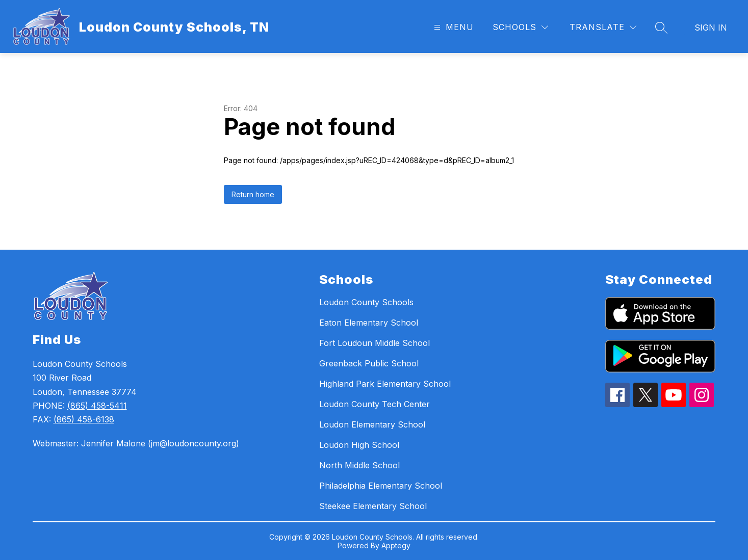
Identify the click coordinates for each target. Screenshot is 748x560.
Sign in (711, 28)
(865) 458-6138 (84, 419)
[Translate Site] (603, 27)
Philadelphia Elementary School (381, 486)
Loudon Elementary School (372, 424)
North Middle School (359, 465)
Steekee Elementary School (373, 506)
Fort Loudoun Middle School (375, 343)
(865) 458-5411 (97, 406)
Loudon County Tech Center (375, 404)
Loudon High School (359, 445)
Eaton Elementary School (369, 323)
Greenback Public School (369, 363)
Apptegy (396, 545)
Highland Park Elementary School (385, 384)
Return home (253, 194)
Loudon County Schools (366, 302)
